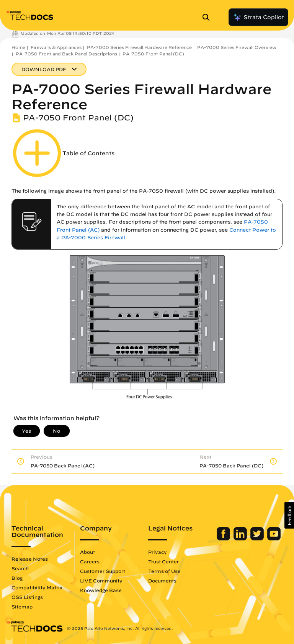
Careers (90, 561)
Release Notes (30, 559)
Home (18, 47)
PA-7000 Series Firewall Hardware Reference (139, 47)
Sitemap (22, 607)
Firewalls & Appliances (56, 47)
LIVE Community (101, 581)
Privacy (158, 552)
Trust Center (163, 561)
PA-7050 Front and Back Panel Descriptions (66, 54)
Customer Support (103, 571)
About (87, 552)
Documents (162, 581)
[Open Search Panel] (208, 17)
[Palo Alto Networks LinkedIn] (241, 539)
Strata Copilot (258, 17)
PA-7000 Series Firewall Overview (237, 47)
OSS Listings (27, 597)
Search (20, 568)
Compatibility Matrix (37, 587)
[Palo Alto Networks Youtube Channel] (274, 539)
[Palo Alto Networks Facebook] (224, 539)
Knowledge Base (101, 590)
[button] (289, 515)
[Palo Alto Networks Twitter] (258, 539)
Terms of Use (164, 571)
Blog (17, 578)
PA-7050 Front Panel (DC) (153, 54)
